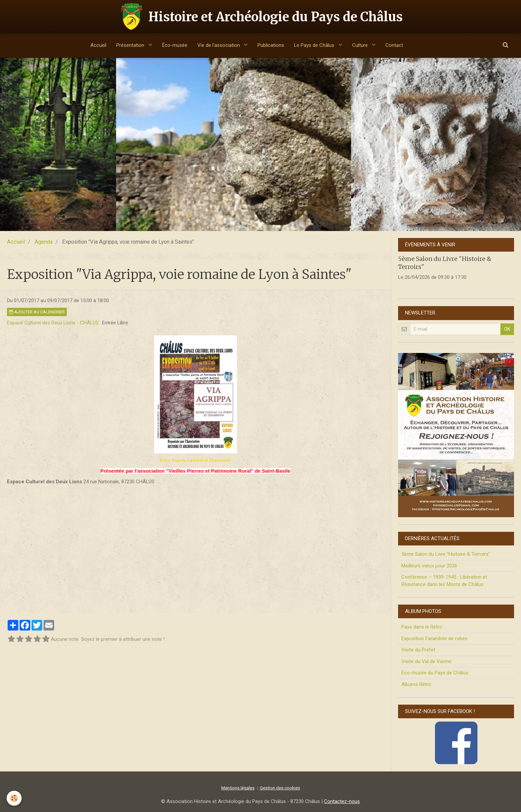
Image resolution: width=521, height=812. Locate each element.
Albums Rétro (416, 684)
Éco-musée (175, 45)
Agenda (44, 242)
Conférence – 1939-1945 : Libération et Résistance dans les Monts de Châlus (444, 580)
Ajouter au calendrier (37, 312)
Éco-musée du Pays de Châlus (435, 673)
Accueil (98, 45)
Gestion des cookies (280, 788)
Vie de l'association (219, 45)
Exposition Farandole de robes (434, 638)
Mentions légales (238, 788)
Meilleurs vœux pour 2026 (429, 566)
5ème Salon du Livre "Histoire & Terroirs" (446, 554)
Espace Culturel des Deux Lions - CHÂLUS (53, 323)
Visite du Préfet (418, 650)
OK (507, 329)
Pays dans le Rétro (422, 627)
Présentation (131, 45)
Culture (361, 45)
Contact (394, 45)
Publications (271, 45)
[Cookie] (14, 798)
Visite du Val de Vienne (426, 661)
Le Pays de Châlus (315, 45)
